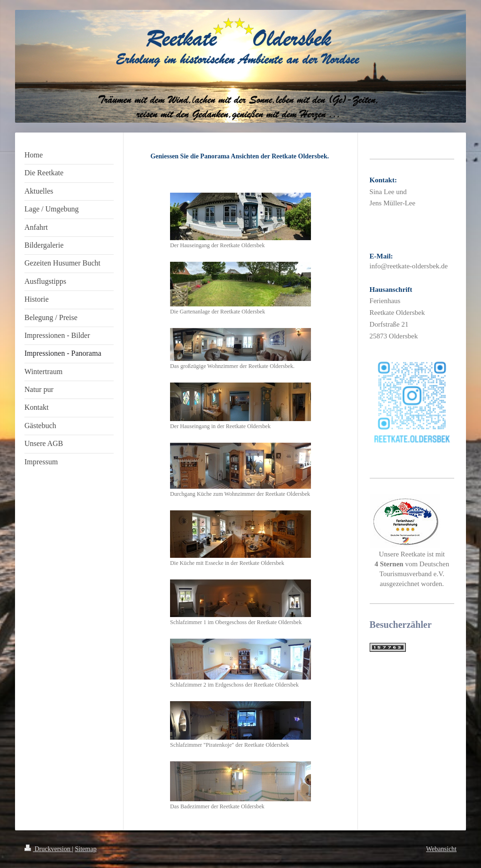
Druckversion (48, 849)
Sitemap (86, 849)
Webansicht (441, 849)
